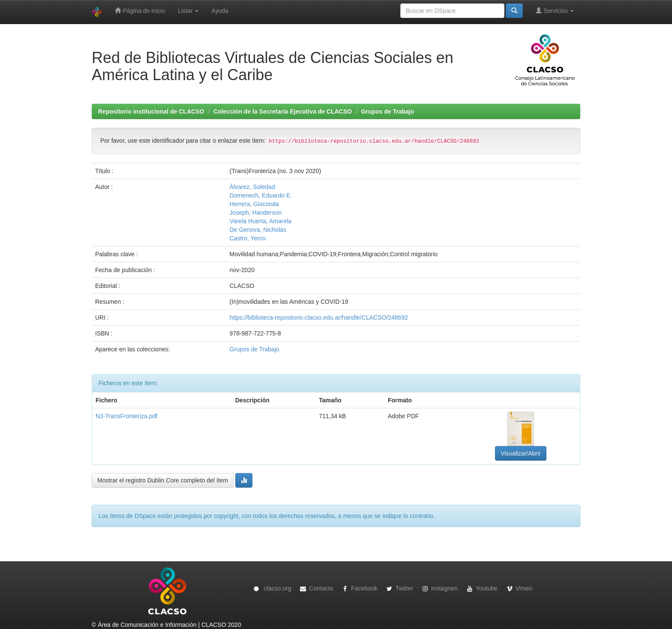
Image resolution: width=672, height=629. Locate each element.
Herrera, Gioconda (254, 204)
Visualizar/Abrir (521, 453)
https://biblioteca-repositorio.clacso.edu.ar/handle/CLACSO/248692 (319, 317)
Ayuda (220, 11)
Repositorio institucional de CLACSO (151, 111)
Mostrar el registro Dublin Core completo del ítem (163, 480)
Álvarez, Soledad (252, 187)
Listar (188, 11)
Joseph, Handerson (256, 213)
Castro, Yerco (248, 238)
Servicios (555, 10)
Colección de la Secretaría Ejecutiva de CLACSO (283, 111)
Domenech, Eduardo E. (261, 195)
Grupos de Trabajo (388, 111)
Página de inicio (140, 10)
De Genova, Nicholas (258, 230)
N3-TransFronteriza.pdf (126, 416)
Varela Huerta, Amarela (261, 221)
